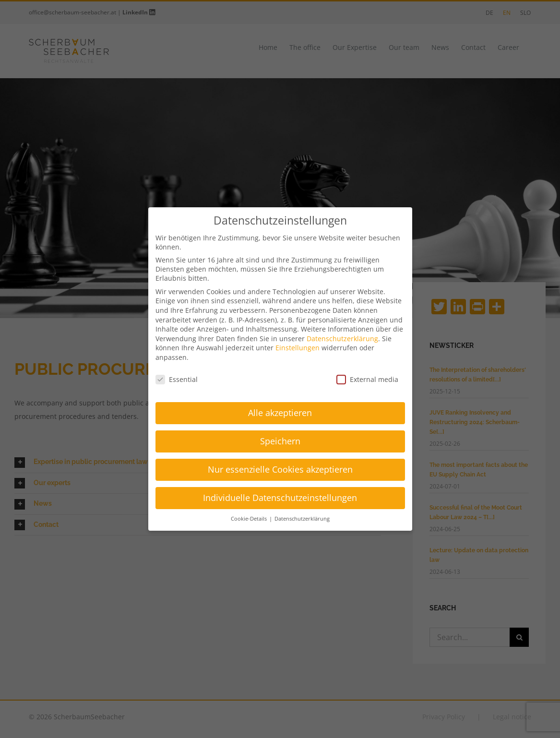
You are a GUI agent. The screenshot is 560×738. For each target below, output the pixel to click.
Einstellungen (298, 348)
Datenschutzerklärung (342, 339)
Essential (177, 379)
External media (367, 379)
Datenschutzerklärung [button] (302, 519)
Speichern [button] (280, 441)
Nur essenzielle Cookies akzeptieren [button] (280, 469)
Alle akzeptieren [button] (280, 413)
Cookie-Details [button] (250, 519)
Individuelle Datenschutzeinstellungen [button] (280, 498)
